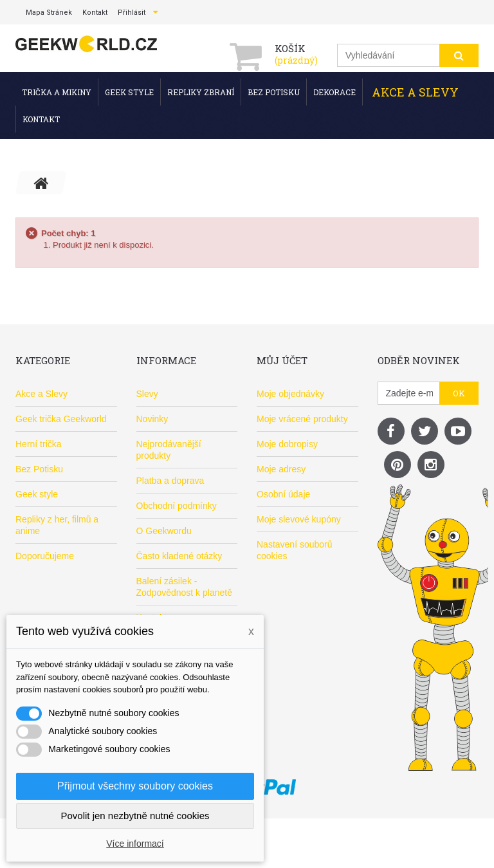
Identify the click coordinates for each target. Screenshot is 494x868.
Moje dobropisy (287, 444)
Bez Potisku (274, 92)
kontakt (95, 13)
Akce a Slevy (415, 92)
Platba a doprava (170, 481)
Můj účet (282, 360)
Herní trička (39, 444)
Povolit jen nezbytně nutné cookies (135, 816)
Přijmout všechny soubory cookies (135, 786)
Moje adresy (281, 469)
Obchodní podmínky (177, 506)
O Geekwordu (164, 531)
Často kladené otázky (179, 556)
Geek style (129, 92)
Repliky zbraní (201, 92)
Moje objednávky (290, 394)
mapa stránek (49, 13)
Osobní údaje (283, 494)
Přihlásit (132, 13)
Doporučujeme (45, 556)
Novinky (152, 419)
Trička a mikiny (57, 92)
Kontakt (41, 119)
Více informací (135, 844)
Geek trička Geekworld (61, 419)
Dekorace (334, 92)
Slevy (147, 394)
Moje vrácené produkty (302, 419)
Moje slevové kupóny (299, 519)
